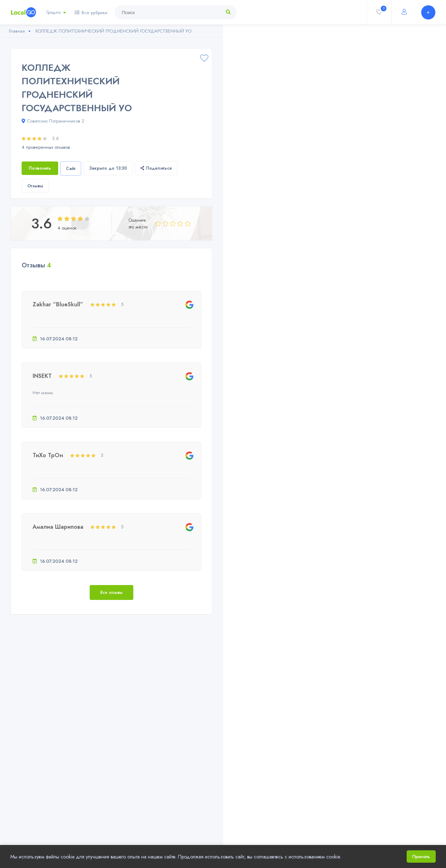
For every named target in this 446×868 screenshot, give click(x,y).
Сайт (71, 169)
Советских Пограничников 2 (53, 121)
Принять (421, 856)
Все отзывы (112, 592)
